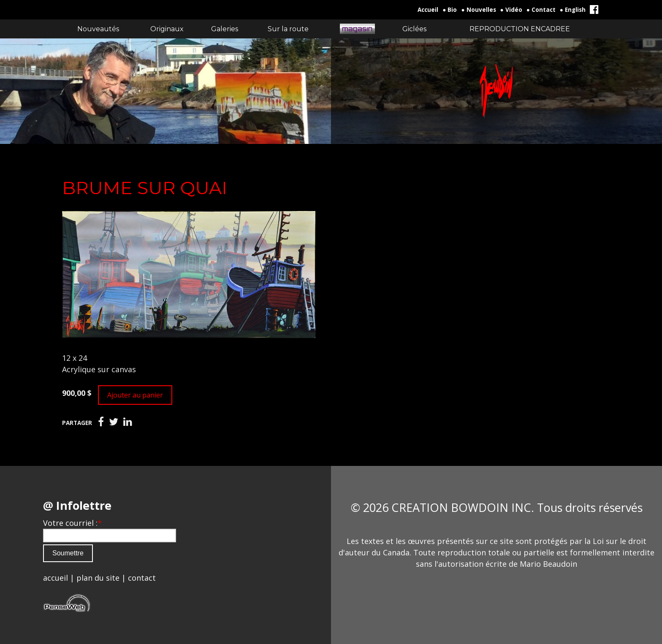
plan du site (98, 578)
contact (142, 578)
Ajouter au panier (135, 395)
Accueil (428, 10)
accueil (56, 578)
